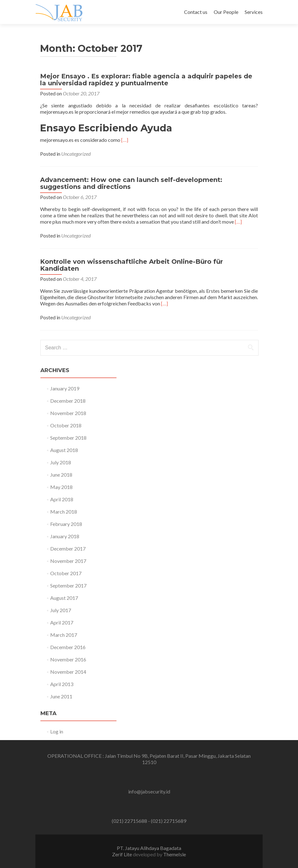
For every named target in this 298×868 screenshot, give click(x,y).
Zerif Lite (122, 854)
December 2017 (68, 549)
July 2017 (61, 610)
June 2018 (61, 475)
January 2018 (65, 536)
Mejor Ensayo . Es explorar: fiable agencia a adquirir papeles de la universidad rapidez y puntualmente (146, 80)
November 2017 (68, 561)
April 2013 (62, 684)
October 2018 (66, 425)
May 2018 (61, 487)
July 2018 (61, 462)
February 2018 (66, 524)
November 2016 (68, 659)
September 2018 (68, 438)
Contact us (196, 12)
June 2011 (61, 696)
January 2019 (65, 388)
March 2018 (64, 512)
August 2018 (64, 450)
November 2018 (68, 413)
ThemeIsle (175, 854)
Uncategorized (76, 154)
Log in (57, 731)
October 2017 (66, 573)
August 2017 (64, 598)
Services (254, 12)
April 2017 (62, 622)
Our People (226, 12)
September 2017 (68, 585)
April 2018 (62, 499)
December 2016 (68, 647)
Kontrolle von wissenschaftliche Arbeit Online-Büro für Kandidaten (131, 265)
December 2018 (68, 401)
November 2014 (68, 672)
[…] (125, 140)
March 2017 (64, 635)
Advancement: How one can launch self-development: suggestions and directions (131, 183)
